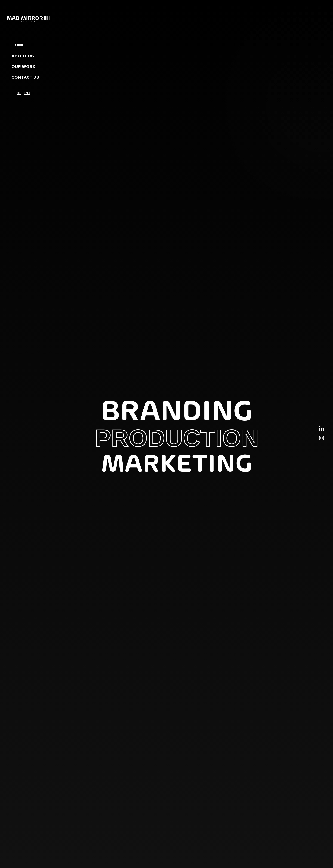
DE (19, 93)
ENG (27, 93)
